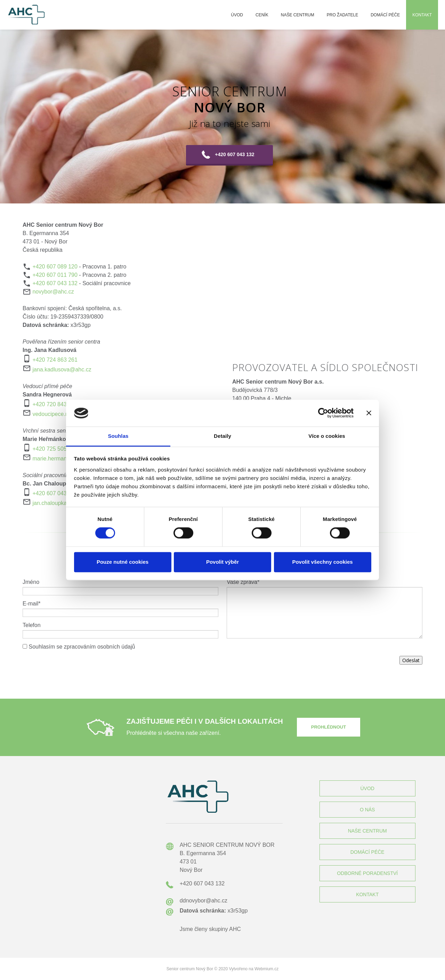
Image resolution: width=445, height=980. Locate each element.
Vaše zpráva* (243, 582)
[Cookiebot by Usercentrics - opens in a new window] (323, 413)
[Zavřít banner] (369, 413)
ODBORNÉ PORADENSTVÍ (367, 873)
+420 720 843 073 (55, 404)
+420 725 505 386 (55, 449)
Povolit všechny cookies (322, 562)
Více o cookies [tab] (327, 436)
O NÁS (367, 810)
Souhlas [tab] (118, 436)
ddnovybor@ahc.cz (204, 901)
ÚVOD (367, 788)
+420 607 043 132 (55, 283)
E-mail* (32, 604)
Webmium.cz (266, 969)
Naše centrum (298, 15)
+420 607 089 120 (55, 267)
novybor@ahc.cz (53, 292)
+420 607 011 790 (55, 275)
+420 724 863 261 (55, 360)
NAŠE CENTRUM (367, 831)
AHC (235, 929)
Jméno (31, 582)
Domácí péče (385, 15)
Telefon (32, 625)
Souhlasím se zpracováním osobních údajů (82, 647)
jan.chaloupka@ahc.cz (60, 503)
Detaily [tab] (222, 436)
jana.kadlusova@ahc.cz (62, 369)
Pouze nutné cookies (123, 562)
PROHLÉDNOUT (329, 727)
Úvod (237, 15)
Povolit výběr (222, 562)
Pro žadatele (342, 15)
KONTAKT (367, 894)
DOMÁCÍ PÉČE (367, 852)
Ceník (262, 15)
